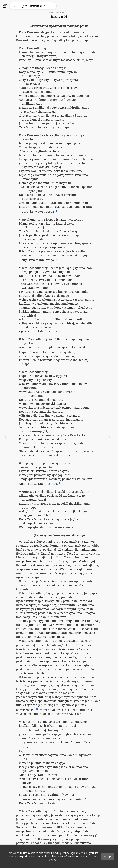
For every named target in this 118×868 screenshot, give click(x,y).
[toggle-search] (14, 6)
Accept (108, 856)
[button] (56, 211)
